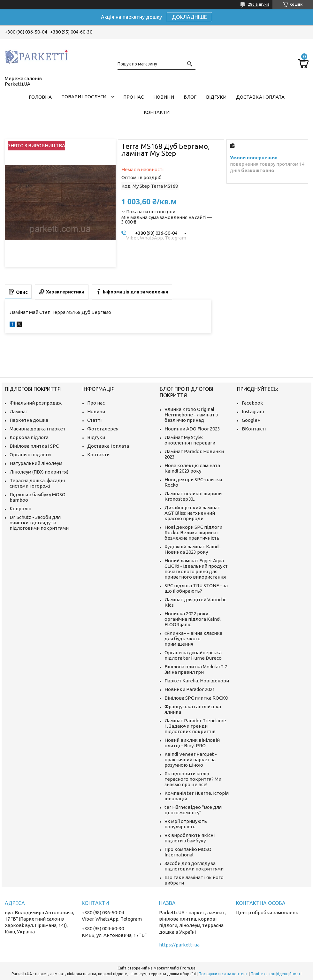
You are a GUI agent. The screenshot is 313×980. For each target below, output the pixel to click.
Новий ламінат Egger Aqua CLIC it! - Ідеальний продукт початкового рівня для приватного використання (196, 569)
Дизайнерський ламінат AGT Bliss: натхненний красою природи (192, 513)
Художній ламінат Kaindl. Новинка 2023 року (193, 549)
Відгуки (216, 97)
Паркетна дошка (29, 420)
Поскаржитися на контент (223, 974)
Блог (190, 97)
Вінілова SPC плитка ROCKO (196, 698)
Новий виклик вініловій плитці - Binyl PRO (192, 743)
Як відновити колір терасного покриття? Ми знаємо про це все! (193, 779)
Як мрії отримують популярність (186, 824)
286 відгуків (259, 4)
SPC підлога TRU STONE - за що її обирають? (196, 588)
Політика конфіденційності (276, 974)
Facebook (252, 403)
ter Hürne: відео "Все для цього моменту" (193, 810)
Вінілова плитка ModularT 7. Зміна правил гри (196, 669)
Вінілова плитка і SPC (34, 446)
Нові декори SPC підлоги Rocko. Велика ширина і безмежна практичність (193, 532)
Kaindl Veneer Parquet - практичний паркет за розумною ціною (191, 760)
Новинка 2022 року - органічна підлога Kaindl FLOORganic (193, 619)
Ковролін (20, 509)
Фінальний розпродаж (36, 403)
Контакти (157, 112)
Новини (164, 97)
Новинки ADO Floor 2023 (192, 429)
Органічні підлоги (30, 455)
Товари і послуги (84, 97)
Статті (94, 420)
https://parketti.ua (179, 945)
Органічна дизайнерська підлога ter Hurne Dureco (193, 655)
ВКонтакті (254, 429)
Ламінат (19, 411)
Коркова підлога (29, 437)
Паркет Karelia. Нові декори (197, 681)
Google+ (251, 420)
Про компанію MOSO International (188, 852)
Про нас (134, 97)
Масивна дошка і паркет (38, 429)
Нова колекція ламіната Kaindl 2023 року (192, 468)
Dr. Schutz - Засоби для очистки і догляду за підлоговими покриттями (39, 523)
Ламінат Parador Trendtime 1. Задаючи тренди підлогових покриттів (195, 726)
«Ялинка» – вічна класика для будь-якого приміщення (193, 638)
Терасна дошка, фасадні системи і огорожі (37, 483)
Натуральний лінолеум (36, 463)
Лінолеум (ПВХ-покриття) (39, 472)
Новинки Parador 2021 (190, 689)
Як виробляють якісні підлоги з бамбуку (190, 838)
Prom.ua (188, 968)
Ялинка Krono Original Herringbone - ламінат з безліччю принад (191, 415)
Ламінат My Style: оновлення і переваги (190, 440)
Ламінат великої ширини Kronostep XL (193, 496)
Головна (40, 97)
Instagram (253, 411)
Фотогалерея (103, 429)
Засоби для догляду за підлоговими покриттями (194, 866)
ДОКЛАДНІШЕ (189, 17)
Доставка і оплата (260, 97)
